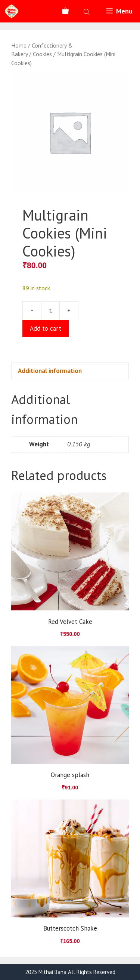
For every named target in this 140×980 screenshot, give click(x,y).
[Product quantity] (50, 311)
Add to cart (46, 328)
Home (19, 45)
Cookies (42, 54)
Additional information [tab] (50, 371)
